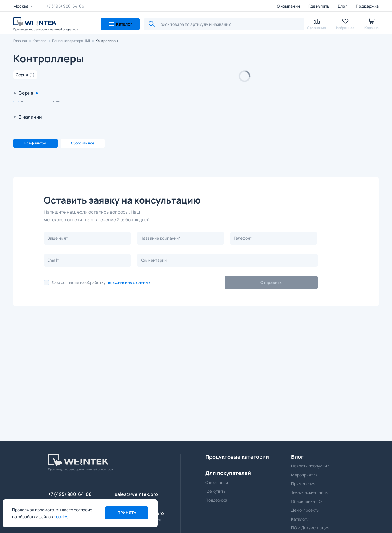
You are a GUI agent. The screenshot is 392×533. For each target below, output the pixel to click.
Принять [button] (127, 513)
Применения (303, 484)
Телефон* (243, 319)
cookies (61, 517)
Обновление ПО (306, 501)
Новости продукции (310, 466)
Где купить (319, 6)
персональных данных (129, 363)
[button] (120, 24)
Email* (53, 341)
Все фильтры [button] (35, 224)
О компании (288, 6)
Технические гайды (310, 492)
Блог (343, 6)
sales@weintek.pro (136, 494)
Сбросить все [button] (83, 224)
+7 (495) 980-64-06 (65, 6)
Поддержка (367, 6)
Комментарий (153, 341)
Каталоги (300, 519)
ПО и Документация (310, 528)
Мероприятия (304, 475)
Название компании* (160, 319)
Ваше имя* (58, 319)
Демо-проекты (305, 510)
